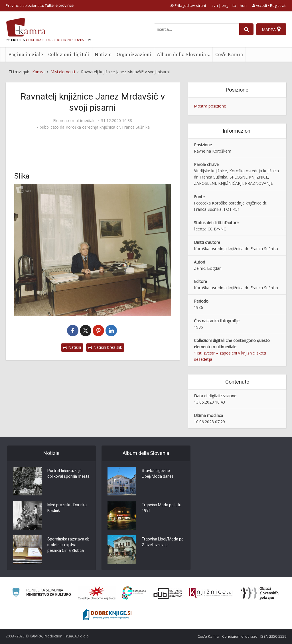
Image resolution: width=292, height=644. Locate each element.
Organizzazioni (134, 54)
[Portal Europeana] (134, 593)
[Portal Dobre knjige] (107, 615)
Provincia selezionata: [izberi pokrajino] (40, 5)
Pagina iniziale (26, 54)
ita (234, 5)
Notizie (103, 54)
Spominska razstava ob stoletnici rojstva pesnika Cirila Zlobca (69, 545)
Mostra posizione (210, 106)
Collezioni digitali (69, 54)
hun (243, 5)
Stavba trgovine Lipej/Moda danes (158, 474)
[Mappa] (271, 29)
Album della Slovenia (181, 54)
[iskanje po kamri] (196, 29)
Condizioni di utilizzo (240, 636)
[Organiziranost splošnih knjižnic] (97, 593)
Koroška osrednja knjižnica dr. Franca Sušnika (108, 127)
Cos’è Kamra (229, 54)
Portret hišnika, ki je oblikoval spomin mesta (69, 474)
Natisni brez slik (105, 347)
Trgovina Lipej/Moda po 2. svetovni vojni (163, 542)
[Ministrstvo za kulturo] (41, 593)
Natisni (72, 347)
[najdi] (246, 29)
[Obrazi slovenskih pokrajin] (260, 593)
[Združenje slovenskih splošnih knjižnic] (211, 593)
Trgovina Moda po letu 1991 (162, 508)
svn (215, 5)
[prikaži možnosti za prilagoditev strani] (188, 5)
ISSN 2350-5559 (273, 636)
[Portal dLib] (168, 593)
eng (225, 5)
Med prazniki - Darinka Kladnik (67, 508)
